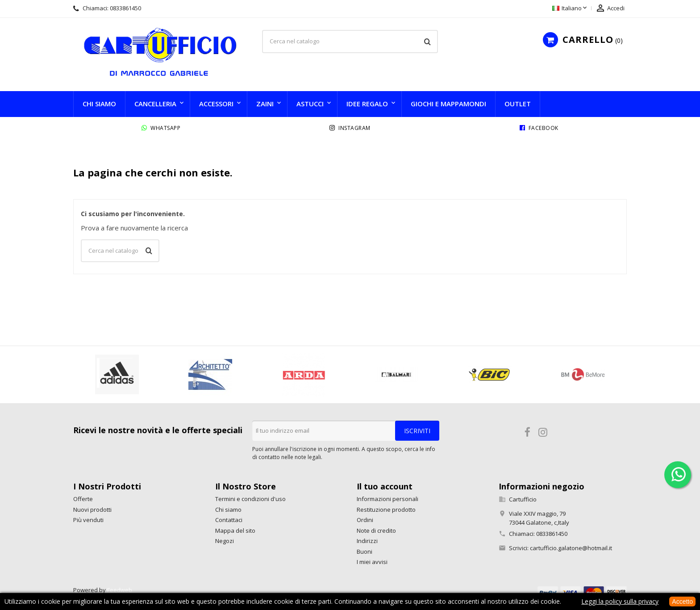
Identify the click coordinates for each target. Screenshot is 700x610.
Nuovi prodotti (92, 510)
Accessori (216, 104)
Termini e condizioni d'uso (250, 499)
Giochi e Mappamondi (448, 104)
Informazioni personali (387, 499)
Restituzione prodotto (386, 510)
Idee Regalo (367, 104)
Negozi (225, 541)
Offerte (83, 499)
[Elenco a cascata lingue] (570, 8)
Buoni (365, 552)
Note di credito (376, 531)
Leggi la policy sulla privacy (620, 601)
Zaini (265, 104)
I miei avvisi (372, 562)
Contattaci (229, 520)
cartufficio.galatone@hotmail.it (571, 548)
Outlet (518, 104)
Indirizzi (367, 541)
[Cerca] (350, 42)
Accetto (682, 602)
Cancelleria (155, 104)
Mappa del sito (235, 531)
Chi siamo (99, 104)
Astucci (310, 104)
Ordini (365, 520)
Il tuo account (385, 486)
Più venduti (88, 520)
